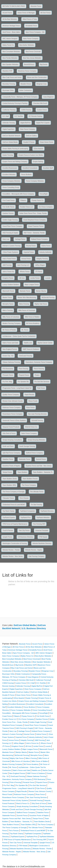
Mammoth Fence (8, 291)
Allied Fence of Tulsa (30, 19)
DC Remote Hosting (35, 116)
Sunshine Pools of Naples (11, 466)
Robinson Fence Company (12, 408)
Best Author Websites (27, 45)
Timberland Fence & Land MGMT (14, 505)
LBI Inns (22, 278)
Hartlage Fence (20, 239)
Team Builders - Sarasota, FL (43, 472)
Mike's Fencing (8, 310)
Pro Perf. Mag (7, 382)
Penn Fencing (23, 369)
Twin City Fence (24, 530)
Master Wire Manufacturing (27, 297)
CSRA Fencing (26, 110)
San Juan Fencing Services (37, 414)
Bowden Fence (26, 84)
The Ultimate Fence (37, 492)
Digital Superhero (8, 129)
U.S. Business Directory (34, 628)
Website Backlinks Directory (42, 543)
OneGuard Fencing (25, 356)
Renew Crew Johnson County (13, 401)
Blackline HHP (7, 71)
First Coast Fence (9, 200)
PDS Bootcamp (8, 369)
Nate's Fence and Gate (10, 343)
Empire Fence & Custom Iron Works (31, 155)
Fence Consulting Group (11, 187)
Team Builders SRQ (9, 485)
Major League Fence (32, 285)
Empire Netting (38, 162)
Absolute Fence (36, 6)
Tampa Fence (7, 472)
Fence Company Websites (35, 181)
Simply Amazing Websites (36, 440)
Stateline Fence (8, 459)
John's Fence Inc (8, 272)
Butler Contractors (26, 90)
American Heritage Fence (11, 26)
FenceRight (44, 194)
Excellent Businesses (10, 168)
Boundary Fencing (9, 84)
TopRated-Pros (26, 518)
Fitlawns (23, 200)
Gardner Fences (8, 213)
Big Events (44, 64)
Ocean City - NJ (8, 356)
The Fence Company (29, 485)
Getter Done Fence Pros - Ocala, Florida (33, 213)
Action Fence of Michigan (26, 13)
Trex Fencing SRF (39, 524)
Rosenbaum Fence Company (12, 414)
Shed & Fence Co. (31, 427)
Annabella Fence (31, 26)
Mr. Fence (25, 330)
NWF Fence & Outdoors (31, 349)
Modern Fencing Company (12, 323)
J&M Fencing (7, 265)
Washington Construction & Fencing (15, 543)
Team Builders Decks (10, 479)
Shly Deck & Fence (9, 433)
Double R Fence (29, 142)
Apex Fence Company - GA (35, 32)
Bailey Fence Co (8, 45)
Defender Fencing (9, 123)
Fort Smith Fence (8, 207)
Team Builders (22, 472)
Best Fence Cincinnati (33, 52)
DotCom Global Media (10, 142)
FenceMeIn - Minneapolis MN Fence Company (18, 194)
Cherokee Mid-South (40, 103)
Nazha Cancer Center (45, 343)
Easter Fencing (8, 155)
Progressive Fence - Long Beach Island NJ (17, 388)
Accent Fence (7, 13)
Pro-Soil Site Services (42, 382)
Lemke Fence (35, 278)
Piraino (37, 375)
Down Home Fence (47, 142)
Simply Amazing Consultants (12, 440)
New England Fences (10, 349)
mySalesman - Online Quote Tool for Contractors (19, 336)
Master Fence (7, 297)
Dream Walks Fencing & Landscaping (15, 149)
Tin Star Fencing (36, 505)
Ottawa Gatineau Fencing (11, 362)
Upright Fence (7, 537)
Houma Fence (31, 246)
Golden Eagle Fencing (10, 220)
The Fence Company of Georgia (13, 492)
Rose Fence (30, 408)
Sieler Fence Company (29, 433)
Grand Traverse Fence (36, 226)
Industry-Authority (45, 252)
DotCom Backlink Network (11, 136)
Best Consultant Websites (11, 52)
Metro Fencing (24, 304)
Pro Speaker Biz (23, 382)
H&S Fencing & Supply (10, 233)
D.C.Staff (6, 116)
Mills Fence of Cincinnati (27, 310)
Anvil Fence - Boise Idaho (11, 32)
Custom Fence (42, 110)
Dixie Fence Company (28, 129)
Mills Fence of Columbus (11, 317)
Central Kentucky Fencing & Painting (15, 103)
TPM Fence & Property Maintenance (15, 524)
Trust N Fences (8, 530)
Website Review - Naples (34, 550)
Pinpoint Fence (24, 375)
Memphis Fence (8, 304)
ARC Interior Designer (10, 39)
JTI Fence (39, 272)
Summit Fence (41, 459)
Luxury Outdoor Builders (11, 285)
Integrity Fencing (42, 259)
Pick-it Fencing (39, 369)
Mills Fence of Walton (32, 317)
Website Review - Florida (11, 550)
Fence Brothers (26, 175)
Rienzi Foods (33, 401)
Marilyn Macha (41, 291)
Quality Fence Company (11, 395)
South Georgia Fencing (27, 446)
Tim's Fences (24, 498)
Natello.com (28, 343)
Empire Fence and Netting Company (15, 162)
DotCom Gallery (31, 136)
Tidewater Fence (8, 498)
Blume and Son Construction (37, 77)
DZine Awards (38, 149)
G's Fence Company (46, 207)
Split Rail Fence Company (11, 453)
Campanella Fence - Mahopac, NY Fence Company (20, 97)
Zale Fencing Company (36, 556)
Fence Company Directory (11, 181)
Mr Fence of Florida (9, 330)
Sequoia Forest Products (11, 427)
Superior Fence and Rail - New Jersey (39, 466)
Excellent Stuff (48, 168)
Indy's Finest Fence (9, 259)
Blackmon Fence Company (27, 71)
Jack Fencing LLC (23, 265)
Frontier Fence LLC (27, 207)
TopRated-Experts (9, 518)
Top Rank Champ (8, 511)
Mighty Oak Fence (41, 304)
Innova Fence (26, 259)
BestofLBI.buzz (29, 64)
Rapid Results (29, 395)
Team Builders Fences (30, 479)
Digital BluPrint (25, 123)
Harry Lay (6, 239)
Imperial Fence (29, 252)
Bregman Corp (42, 84)
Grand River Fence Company (12, 226)
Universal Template (42, 530)
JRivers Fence (25, 272)
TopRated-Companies (27, 511)
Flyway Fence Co (37, 200)
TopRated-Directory (47, 511)
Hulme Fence (46, 246)
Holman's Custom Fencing (11, 246)
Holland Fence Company (40, 239)
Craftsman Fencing (9, 110)
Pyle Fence (41, 388)
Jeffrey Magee (40, 265)
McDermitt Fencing (48, 297)
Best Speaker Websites (10, 64)
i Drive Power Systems (10, 252)
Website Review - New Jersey (13, 556)
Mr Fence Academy (33, 323)
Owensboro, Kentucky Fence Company (39, 362)
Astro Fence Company (31, 39)
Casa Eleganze (48, 97)
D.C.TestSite (19, 116)
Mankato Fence (25, 291)
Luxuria (48, 278)
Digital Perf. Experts (43, 123)
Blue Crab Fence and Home (12, 77)
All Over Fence (45, 13)
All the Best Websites (10, 19)
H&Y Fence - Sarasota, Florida (34, 233)
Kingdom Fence (8, 278)
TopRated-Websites (43, 518)
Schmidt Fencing (37, 420)
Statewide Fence (25, 459)
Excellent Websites (9, 175)
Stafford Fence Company (34, 453)
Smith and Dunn (8, 446)
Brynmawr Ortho (8, 90)
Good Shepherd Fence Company (35, 220)
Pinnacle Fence (8, 375)
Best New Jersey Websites (32, 58)
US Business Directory (26, 537)
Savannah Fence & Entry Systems (14, 420)
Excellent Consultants (30, 168)
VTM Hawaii (43, 537)
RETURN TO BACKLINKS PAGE (14, 6)
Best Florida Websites (10, 58)
